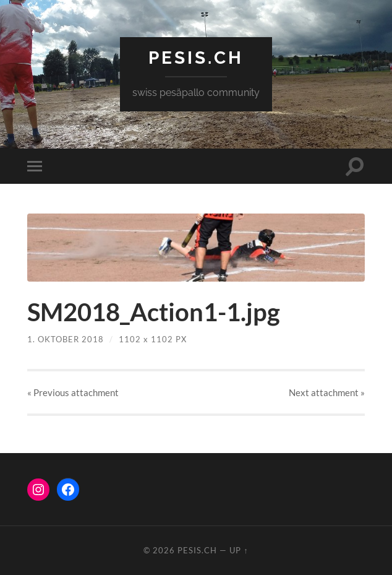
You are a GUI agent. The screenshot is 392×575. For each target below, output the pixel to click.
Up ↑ (239, 550)
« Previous (73, 392)
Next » (327, 392)
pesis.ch (196, 58)
